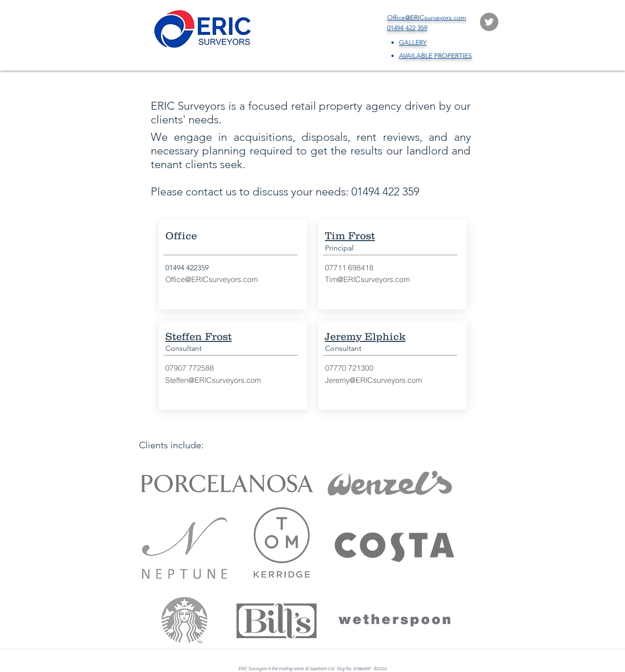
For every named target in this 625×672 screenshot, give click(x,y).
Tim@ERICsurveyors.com (367, 279)
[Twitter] (489, 22)
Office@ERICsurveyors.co (208, 279)
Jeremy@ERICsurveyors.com (373, 380)
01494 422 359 (385, 191)
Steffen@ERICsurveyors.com (213, 380)
